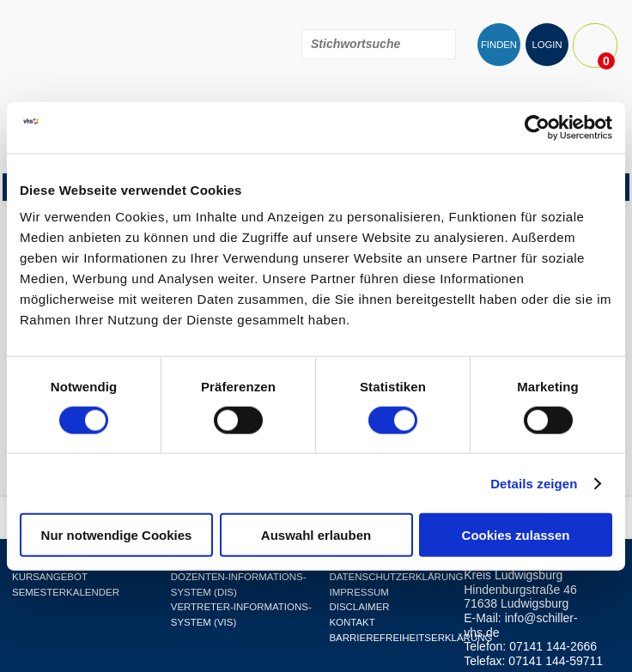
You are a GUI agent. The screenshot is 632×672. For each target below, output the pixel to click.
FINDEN (499, 45)
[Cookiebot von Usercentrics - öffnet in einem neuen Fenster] (537, 127)
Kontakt (352, 622)
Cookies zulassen (516, 535)
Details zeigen (534, 483)
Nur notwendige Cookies (117, 535)
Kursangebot (50, 577)
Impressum (359, 592)
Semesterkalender (66, 592)
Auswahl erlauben (316, 535)
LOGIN (547, 45)
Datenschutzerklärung (396, 577)
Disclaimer (359, 607)
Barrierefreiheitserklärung (410, 638)
